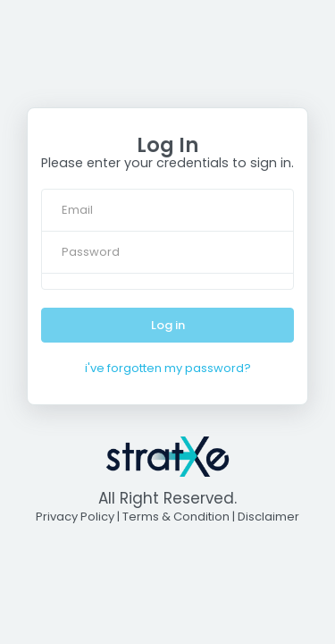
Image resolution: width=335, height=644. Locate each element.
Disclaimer (268, 517)
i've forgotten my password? (168, 368)
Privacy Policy (75, 517)
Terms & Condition (176, 517)
